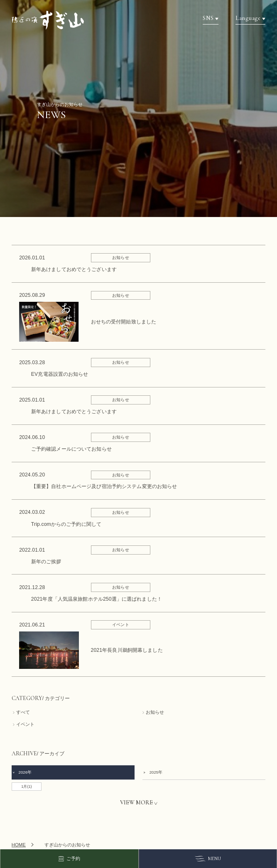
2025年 (152, 772)
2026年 (22, 772)
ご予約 (69, 859)
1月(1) (26, 787)
